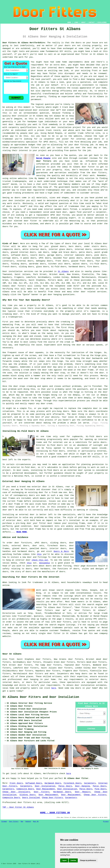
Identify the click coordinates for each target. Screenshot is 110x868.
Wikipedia (45, 563)
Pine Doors (101, 789)
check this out (40, 560)
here (54, 688)
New (22, 822)
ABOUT (83, 22)
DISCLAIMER (102, 22)
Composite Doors (25, 789)
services (102, 292)
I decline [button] (73, 860)
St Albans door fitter (76, 778)
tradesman (8, 139)
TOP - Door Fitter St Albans (18, 807)
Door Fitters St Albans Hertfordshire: (24, 43)
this (39, 554)
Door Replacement (46, 789)
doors (88, 249)
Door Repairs (83, 792)
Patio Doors (65, 786)
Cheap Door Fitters (95, 795)
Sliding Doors (27, 795)
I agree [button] (64, 860)
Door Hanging (82, 786)
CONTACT (92, 22)
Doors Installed (31, 798)
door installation (61, 127)
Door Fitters (42, 792)
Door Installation (45, 786)
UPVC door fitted (60, 215)
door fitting (81, 145)
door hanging (88, 79)
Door (5, 271)
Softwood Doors (34, 783)
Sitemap (4, 822)
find (11, 659)
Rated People (55, 133)
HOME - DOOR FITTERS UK (55, 813)
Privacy (106, 822)
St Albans (63, 271)
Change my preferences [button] (88, 860)
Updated (28, 822)
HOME (69, 22)
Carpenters (90, 783)
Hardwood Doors (53, 783)
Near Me (36, 822)
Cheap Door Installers (16, 792)
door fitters (44, 161)
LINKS (76, 22)
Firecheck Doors (73, 783)
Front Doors (16, 783)
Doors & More (61, 551)
